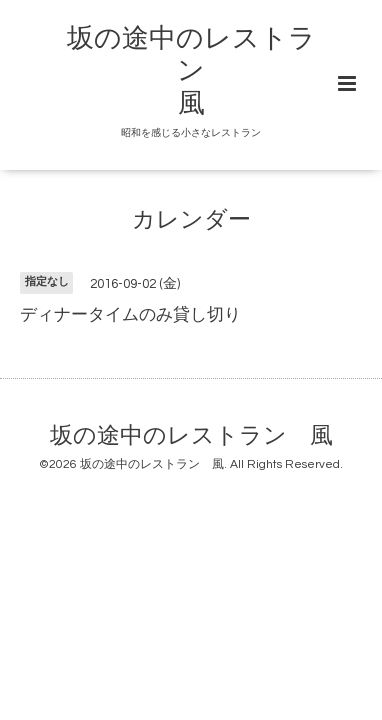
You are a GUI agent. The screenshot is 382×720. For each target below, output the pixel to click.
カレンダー (191, 220)
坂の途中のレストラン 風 (191, 71)
